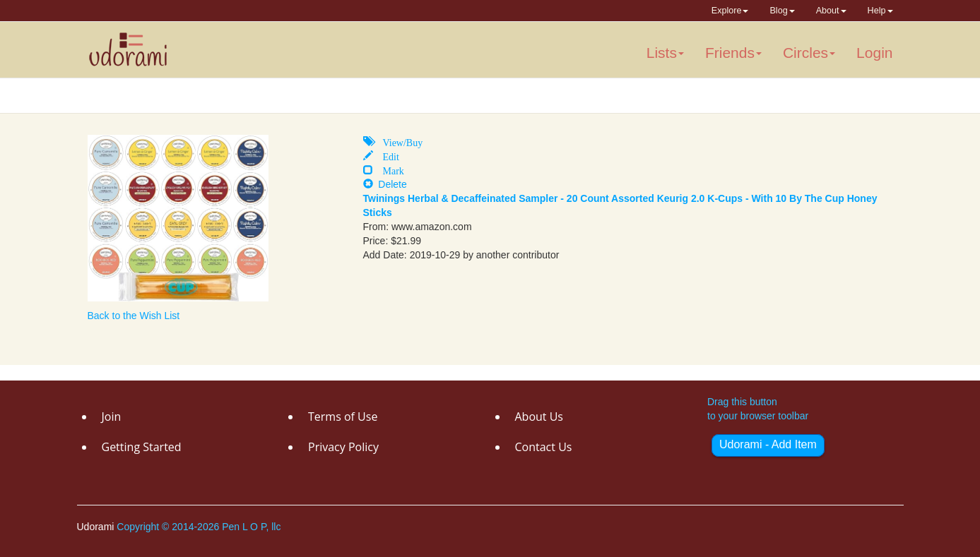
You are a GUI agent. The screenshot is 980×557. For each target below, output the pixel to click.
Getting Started (142, 447)
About (831, 11)
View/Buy (398, 141)
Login (874, 53)
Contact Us (544, 447)
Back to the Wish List (134, 316)
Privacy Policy (343, 447)
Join (112, 417)
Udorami (97, 527)
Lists (665, 53)
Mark (389, 169)
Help (880, 11)
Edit (386, 155)
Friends (733, 53)
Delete (385, 184)
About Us (539, 417)
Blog (782, 11)
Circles (809, 53)
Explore (730, 11)
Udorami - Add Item (768, 444)
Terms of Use (343, 417)
